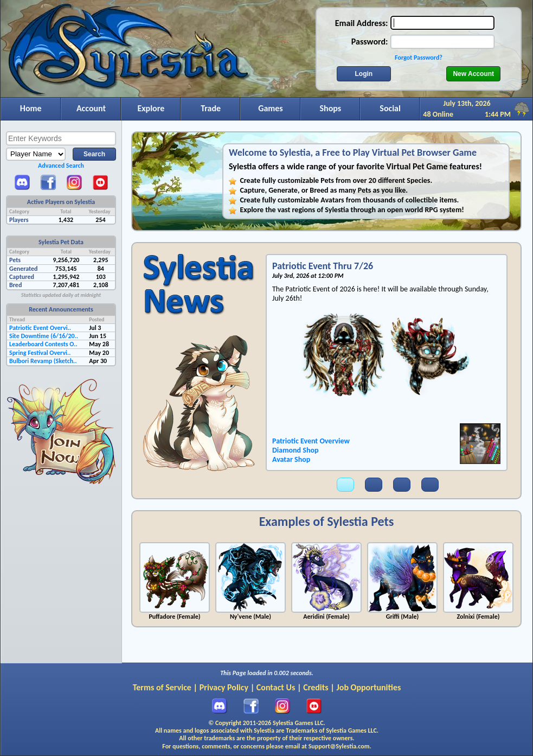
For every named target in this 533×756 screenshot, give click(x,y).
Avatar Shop (291, 459)
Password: (370, 42)
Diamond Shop (295, 450)
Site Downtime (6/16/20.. (44, 336)
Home (31, 108)
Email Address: (362, 23)
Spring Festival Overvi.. (40, 353)
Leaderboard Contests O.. (43, 344)
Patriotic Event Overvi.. (40, 328)
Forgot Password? (419, 58)
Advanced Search (61, 166)
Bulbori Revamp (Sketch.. (43, 361)
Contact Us (276, 687)
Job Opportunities (369, 687)
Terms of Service (162, 687)
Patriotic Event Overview (311, 441)
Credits (316, 687)
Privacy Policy (224, 687)
